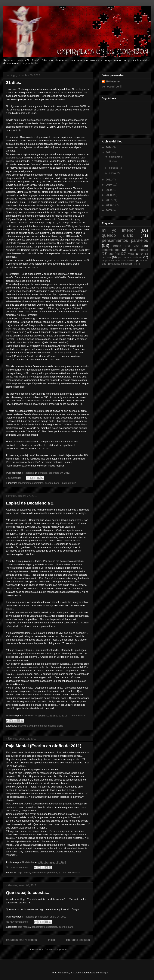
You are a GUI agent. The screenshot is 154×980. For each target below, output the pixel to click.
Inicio (51, 940)
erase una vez (25, 726)
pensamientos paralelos (30, 483)
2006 (109, 205)
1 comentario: (14, 478)
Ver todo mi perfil (112, 87)
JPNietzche (113, 81)
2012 (109, 152)
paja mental (40, 726)
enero (113, 173)
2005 (109, 210)
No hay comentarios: (18, 867)
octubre (114, 168)
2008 (109, 195)
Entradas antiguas (78, 940)
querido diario (52, 483)
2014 (109, 147)
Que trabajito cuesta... (28, 893)
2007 (109, 200)
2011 (109, 180)
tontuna (131, 261)
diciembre (115, 157)
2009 (109, 190)
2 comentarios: (78, 716)
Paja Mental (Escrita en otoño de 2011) (44, 746)
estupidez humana (120, 264)
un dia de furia (69, 483)
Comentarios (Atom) (56, 949)
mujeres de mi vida (112, 261)
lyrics (131, 254)
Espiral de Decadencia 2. (30, 503)
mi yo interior (118, 230)
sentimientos (111, 250)
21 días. (14, 83)
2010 (109, 185)
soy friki (114, 254)
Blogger (104, 973)
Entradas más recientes (21, 940)
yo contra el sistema (69, 872)
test (136, 264)
